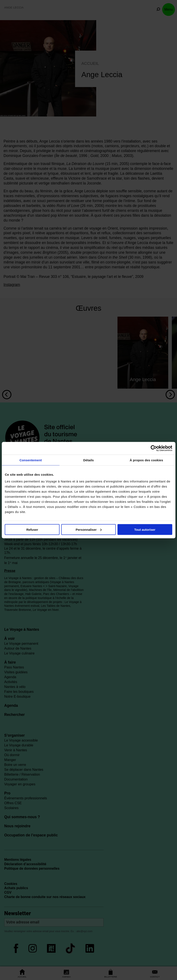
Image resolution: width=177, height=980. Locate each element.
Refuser (32, 529)
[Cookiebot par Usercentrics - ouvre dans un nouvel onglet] (154, 448)
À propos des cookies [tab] (146, 460)
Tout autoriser (145, 529)
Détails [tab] (89, 460)
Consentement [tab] (31, 460)
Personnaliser (89, 529)
